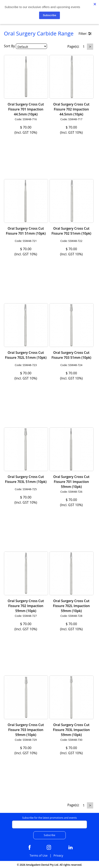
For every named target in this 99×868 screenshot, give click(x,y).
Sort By (9, 46)
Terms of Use (38, 855)
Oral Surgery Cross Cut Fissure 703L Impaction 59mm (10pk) (71, 730)
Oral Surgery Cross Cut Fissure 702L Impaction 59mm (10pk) (71, 606)
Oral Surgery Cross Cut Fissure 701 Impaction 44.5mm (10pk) (26, 109)
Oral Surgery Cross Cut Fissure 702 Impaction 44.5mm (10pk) (71, 109)
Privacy (58, 855)
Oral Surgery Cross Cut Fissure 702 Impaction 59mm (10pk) (26, 606)
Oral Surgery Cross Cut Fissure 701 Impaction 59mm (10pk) (71, 482)
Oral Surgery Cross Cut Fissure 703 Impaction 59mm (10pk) (26, 730)
